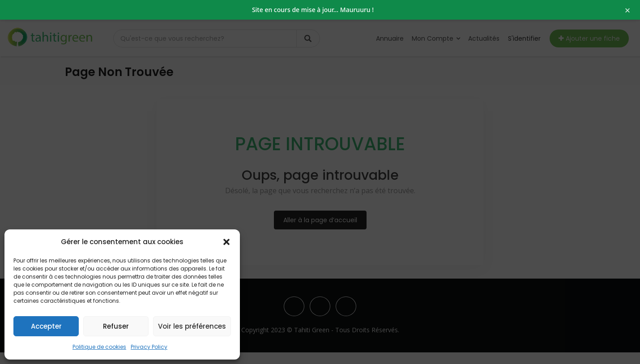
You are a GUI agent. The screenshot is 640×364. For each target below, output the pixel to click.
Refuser (116, 326)
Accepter (46, 326)
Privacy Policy (149, 347)
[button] (226, 242)
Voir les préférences (192, 326)
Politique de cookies (99, 347)
